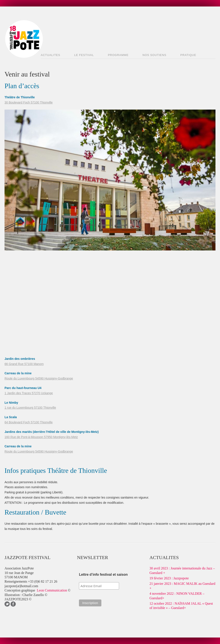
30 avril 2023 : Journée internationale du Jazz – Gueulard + (182, 570)
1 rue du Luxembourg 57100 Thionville (30, 408)
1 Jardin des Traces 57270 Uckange (29, 393)
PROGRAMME (118, 55)
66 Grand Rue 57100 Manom (24, 364)
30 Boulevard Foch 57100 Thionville (29, 102)
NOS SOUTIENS (154, 55)
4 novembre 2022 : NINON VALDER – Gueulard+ (177, 596)
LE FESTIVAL (84, 55)
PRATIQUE (188, 55)
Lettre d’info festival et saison (103, 575)
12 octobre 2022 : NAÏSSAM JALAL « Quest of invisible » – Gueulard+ (181, 606)
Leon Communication (52, 590)
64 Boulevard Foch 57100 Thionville (29, 422)
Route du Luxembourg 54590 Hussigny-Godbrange (39, 378)
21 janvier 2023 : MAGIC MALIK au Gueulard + (182, 586)
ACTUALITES (50, 55)
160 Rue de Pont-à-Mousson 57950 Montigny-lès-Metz (41, 437)
